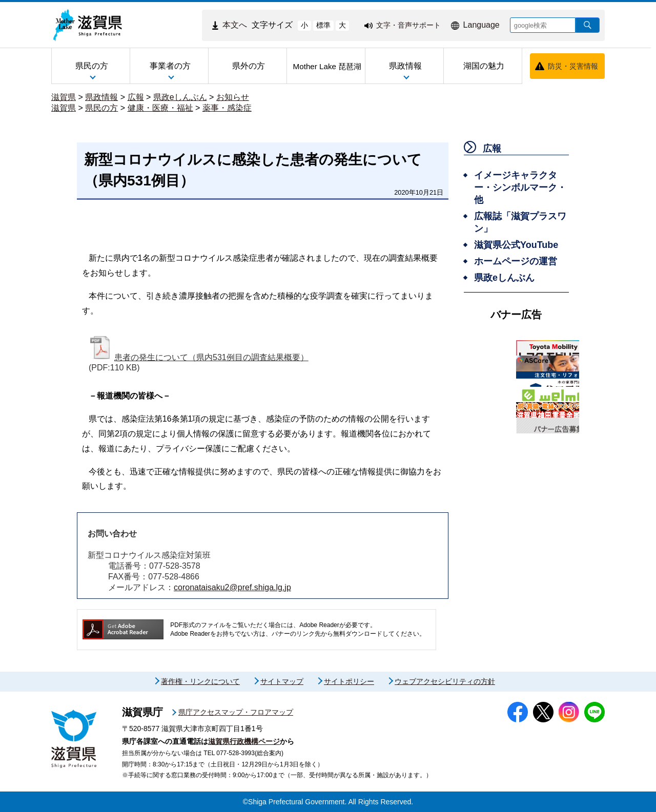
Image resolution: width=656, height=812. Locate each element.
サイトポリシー (349, 681)
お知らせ (233, 97)
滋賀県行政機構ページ (244, 741)
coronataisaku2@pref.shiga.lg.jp (232, 587)
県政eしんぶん (180, 97)
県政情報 (101, 97)
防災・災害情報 (573, 66)
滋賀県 (64, 97)
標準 (323, 25)
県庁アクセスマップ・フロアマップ (236, 712)
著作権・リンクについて (200, 681)
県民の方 (101, 108)
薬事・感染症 (227, 108)
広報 (136, 97)
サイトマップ (282, 681)
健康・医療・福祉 (160, 108)
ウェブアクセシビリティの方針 (445, 681)
